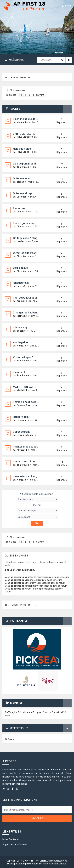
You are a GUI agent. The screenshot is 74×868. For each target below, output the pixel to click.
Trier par (37, 508)
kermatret (22, 316)
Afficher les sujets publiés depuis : (37, 497)
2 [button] (25, 95)
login (66, 6)
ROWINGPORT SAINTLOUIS (31, 137)
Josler (20, 241)
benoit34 (21, 331)
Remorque (19, 208)
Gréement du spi (23, 193)
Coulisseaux (20, 268)
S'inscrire (37, 818)
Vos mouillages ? (23, 357)
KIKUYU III (22, 390)
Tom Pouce (23, 167)
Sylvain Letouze (25, 435)
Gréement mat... (22, 179)
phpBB (26, 864)
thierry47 (22, 286)
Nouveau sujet (16, 90)
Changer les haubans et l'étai (30, 313)
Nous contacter (11, 839)
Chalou (21, 212)
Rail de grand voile (24, 223)
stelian (20, 182)
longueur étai (21, 283)
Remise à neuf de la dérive (29, 402)
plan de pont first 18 (25, 164)
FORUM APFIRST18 (21, 78)
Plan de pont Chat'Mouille (28, 298)
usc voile (22, 420)
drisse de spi (21, 327)
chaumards (20, 372)
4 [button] (33, 95)
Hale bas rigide (22, 149)
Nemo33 (21, 346)
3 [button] (29, 95)
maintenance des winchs (28, 447)
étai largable (20, 342)
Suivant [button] (40, 95)
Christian (22, 197)
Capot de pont (21, 432)
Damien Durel (24, 405)
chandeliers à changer (26, 476)
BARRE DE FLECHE (24, 134)
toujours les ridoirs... (25, 462)
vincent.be (22, 122)
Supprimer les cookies (15, 845)
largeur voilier (21, 417)
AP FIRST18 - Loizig (36, 861)
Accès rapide (15, 60)
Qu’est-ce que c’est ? (25, 253)
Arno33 (21, 301)
